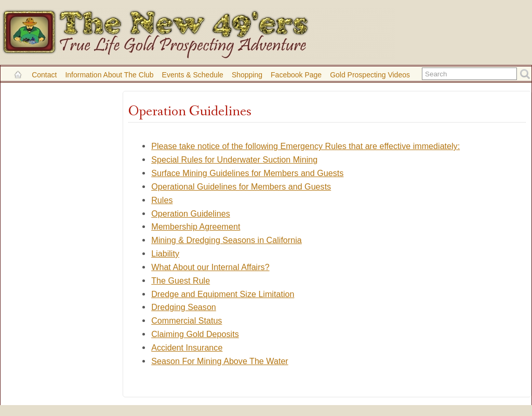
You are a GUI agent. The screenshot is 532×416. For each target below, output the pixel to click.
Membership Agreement (196, 226)
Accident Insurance (187, 347)
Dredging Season (184, 307)
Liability (165, 253)
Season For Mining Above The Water (220, 361)
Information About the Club (109, 75)
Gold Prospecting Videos (370, 75)
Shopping (247, 75)
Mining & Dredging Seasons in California (227, 240)
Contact (44, 75)
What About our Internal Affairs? (210, 267)
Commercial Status (187, 320)
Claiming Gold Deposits (195, 334)
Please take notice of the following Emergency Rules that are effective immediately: (305, 146)
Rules (162, 200)
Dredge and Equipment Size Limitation (223, 294)
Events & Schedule (193, 75)
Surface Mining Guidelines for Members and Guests (247, 173)
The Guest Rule (181, 280)
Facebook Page (296, 75)
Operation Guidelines (191, 213)
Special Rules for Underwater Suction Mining (234, 159)
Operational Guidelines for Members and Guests (241, 186)
